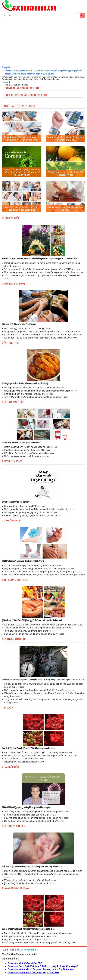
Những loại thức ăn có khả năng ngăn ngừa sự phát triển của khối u (38, 391)
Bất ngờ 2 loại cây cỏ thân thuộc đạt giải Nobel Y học (65, 174)
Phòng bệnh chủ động (15, 888)
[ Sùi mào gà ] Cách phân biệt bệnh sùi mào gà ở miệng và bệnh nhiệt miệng (41, 874)
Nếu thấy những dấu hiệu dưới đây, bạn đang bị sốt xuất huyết (22, 208)
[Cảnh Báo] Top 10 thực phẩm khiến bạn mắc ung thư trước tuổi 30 (37, 338)
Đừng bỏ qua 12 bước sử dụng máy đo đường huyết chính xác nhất (22, 139)
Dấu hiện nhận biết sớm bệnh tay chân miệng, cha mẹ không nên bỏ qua (32, 866)
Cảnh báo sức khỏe (14, 283)
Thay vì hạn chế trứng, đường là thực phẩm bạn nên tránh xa (34, 628)
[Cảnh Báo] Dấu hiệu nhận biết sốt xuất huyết (27, 883)
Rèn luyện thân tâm (14, 639)
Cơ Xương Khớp (11, 520)
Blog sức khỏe (11, 218)
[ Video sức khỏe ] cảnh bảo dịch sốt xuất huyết (28, 880)
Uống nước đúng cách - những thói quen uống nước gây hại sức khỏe (39, 332)
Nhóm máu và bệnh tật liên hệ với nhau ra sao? (22, 442)
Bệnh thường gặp (13, 402)
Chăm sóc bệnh (11, 767)
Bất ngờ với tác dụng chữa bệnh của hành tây (27, 936)
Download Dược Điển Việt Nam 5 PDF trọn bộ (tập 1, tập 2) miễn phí (43, 966)
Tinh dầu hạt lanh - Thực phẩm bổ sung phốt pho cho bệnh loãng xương (40, 572)
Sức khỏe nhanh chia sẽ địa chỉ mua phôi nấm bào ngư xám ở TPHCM (39, 269)
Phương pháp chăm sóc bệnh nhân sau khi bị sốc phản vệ (33, 818)
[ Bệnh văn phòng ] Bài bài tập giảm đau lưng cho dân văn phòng (36, 569)
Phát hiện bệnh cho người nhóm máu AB (24, 450)
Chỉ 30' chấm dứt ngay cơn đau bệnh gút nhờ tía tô (23, 561)
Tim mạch (8, 707)
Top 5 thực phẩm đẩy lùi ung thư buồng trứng (27, 631)
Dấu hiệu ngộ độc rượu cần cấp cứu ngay (19, 324)
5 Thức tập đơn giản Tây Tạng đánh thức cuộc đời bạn (31, 516)
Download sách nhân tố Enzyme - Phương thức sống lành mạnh (41, 969)
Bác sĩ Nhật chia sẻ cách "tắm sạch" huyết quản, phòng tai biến (28, 748)
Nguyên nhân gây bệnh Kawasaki (21, 762)
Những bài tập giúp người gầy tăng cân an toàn (27, 512)
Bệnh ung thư (10, 343)
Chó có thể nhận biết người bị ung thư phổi (25, 394)
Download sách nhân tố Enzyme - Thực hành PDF (33, 972)
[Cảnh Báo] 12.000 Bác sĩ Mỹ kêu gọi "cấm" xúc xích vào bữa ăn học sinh (40, 335)
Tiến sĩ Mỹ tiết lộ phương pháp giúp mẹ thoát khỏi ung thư (33, 397)
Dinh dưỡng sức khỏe (15, 580)
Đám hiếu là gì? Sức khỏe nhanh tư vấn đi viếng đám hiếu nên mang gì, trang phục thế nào (40, 258)
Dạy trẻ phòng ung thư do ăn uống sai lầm (25, 940)
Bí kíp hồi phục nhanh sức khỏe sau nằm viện (27, 815)
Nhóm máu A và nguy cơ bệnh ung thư (23, 456)
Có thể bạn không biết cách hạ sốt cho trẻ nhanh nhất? (31, 821)
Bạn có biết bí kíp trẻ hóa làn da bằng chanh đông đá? (31, 634)
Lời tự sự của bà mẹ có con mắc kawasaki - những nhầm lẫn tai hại (37, 756)
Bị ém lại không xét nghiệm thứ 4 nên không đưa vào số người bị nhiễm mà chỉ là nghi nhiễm (22, 172)
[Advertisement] (43, 45)
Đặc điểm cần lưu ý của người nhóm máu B (26, 453)
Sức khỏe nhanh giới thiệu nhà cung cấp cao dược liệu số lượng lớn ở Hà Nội (42, 275)
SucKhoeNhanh (28, 950)
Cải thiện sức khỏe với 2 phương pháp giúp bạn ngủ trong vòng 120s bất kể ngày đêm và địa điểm (43, 680)
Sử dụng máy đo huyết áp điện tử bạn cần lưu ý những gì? (65, 139)
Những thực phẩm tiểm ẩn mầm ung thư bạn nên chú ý (25, 383)
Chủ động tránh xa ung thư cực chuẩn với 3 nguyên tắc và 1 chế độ (37, 943)
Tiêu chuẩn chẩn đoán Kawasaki (20, 759)
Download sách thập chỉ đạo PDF (16, 502)
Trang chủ (6, 67)
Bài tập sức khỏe (12, 461)
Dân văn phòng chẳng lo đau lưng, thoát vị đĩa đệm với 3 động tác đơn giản (41, 575)
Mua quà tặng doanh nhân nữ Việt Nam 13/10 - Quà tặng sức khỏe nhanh (40, 272)
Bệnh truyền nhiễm (14, 826)
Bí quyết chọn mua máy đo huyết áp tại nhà (65, 208)
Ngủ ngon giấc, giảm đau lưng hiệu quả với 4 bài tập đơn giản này (37, 509)
